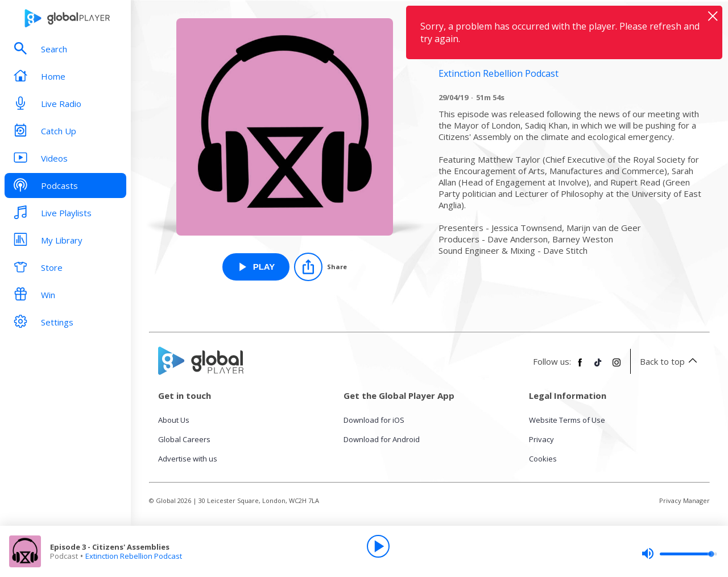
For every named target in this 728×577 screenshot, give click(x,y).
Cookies (543, 459)
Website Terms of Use (567, 420)
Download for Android (382, 439)
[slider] (679, 554)
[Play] (378, 546)
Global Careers (184, 439)
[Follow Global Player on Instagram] (617, 367)
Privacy (541, 439)
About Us (174, 420)
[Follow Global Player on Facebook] (580, 367)
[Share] (320, 267)
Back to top (670, 361)
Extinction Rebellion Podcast (134, 556)
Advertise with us (188, 459)
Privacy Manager (684, 500)
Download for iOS (374, 420)
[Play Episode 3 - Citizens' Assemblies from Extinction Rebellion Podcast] (256, 267)
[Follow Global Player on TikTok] (598, 367)
